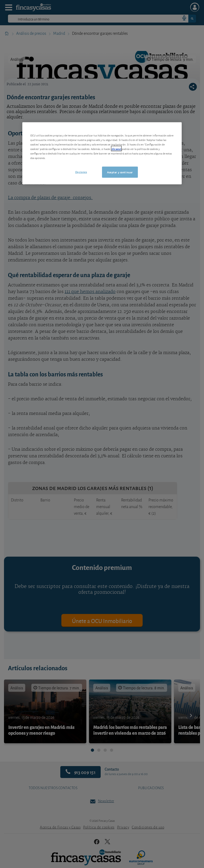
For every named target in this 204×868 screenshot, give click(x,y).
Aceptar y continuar (120, 172)
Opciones (81, 171)
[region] (102, 153)
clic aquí (116, 148)
